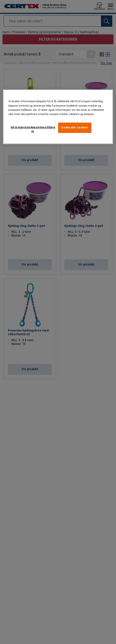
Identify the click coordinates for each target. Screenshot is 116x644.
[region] (58, 117)
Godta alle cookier (75, 127)
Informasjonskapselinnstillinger (33, 129)
